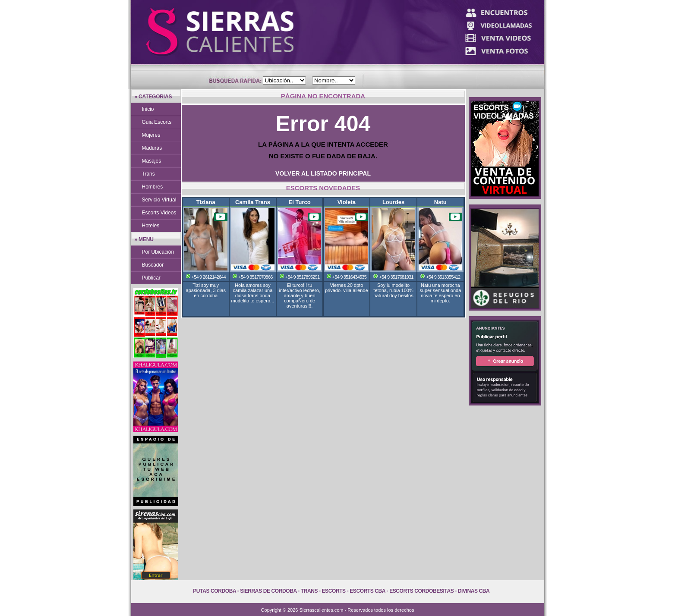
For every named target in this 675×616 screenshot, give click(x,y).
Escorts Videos (159, 213)
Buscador (153, 265)
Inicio (148, 109)
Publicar (151, 278)
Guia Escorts (157, 122)
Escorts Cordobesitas (421, 591)
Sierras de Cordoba (268, 591)
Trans (148, 174)
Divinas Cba (474, 591)
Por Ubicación (158, 252)
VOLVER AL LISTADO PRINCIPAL (323, 173)
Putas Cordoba (214, 591)
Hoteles (151, 226)
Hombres (153, 187)
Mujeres (151, 135)
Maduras (152, 148)
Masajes (152, 161)
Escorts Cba (367, 591)
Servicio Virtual (159, 200)
